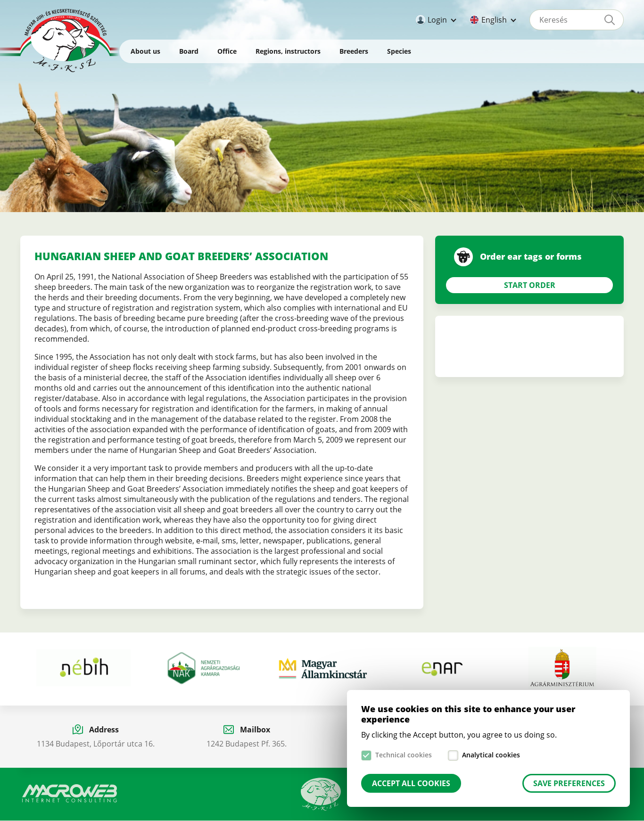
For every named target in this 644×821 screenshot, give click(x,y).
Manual (321, 794)
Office (227, 51)
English (494, 20)
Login (437, 20)
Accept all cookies (411, 783)
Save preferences (569, 783)
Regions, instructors (288, 51)
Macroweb (70, 794)
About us (145, 51)
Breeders (354, 51)
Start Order (530, 285)
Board (189, 51)
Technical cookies (404, 755)
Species (399, 51)
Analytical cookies (491, 755)
